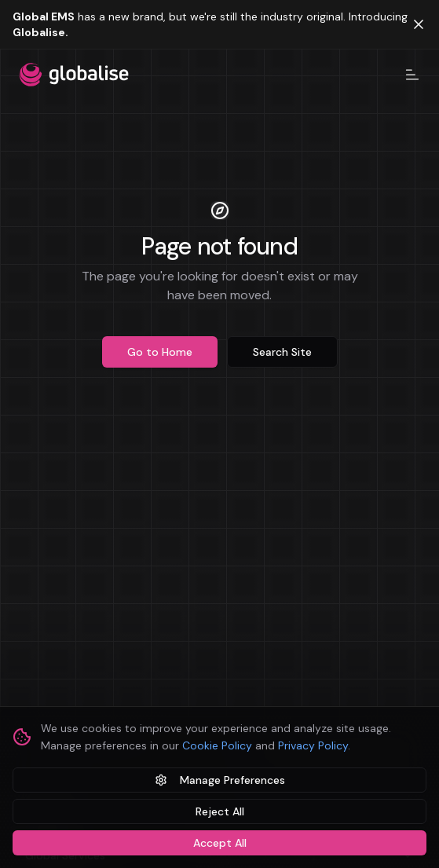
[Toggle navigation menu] (412, 75)
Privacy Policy (313, 745)
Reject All (220, 811)
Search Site (282, 352)
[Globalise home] (74, 75)
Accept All (220, 843)
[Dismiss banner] (419, 24)
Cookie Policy (217, 745)
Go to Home (160, 352)
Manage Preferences (220, 780)
